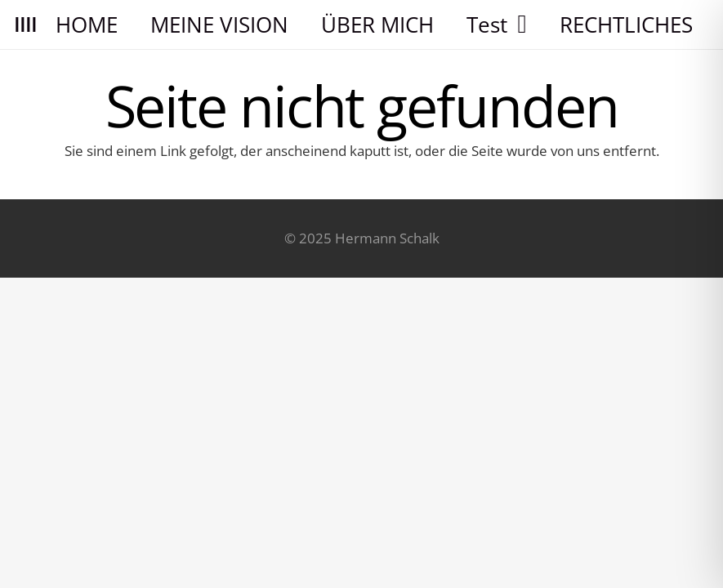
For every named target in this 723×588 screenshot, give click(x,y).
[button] (517, 24)
